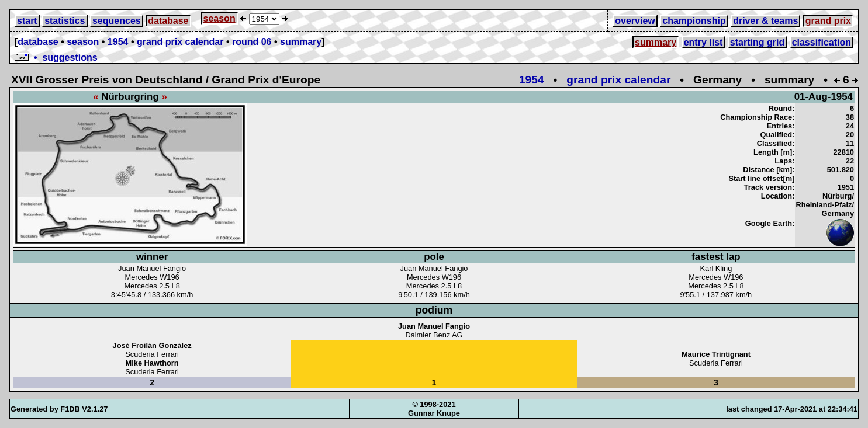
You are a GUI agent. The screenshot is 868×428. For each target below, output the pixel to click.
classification (822, 42)
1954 (118, 42)
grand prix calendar (180, 42)
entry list (703, 42)
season (219, 18)
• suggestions (56, 58)
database (168, 21)
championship (694, 21)
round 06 (252, 42)
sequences (117, 21)
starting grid (757, 42)
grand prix (828, 21)
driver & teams (765, 21)
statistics (65, 21)
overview (635, 21)
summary (301, 42)
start (27, 21)
